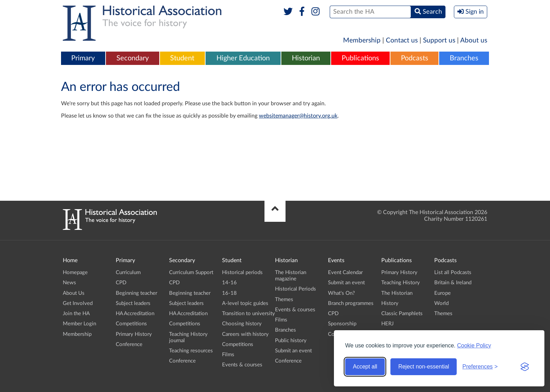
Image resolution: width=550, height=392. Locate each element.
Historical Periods (296, 289)
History (390, 303)
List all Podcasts (453, 273)
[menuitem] (83, 59)
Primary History (134, 334)
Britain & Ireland (453, 283)
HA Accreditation (135, 314)
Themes (284, 300)
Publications (360, 58)
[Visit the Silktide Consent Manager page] (525, 367)
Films (228, 355)
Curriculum (128, 273)
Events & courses (242, 365)
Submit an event (293, 351)
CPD (121, 283)
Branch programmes (351, 303)
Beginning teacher (136, 293)
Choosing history (242, 324)
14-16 (229, 283)
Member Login (79, 324)
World (441, 303)
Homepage (75, 273)
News (69, 283)
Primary (83, 58)
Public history (291, 341)
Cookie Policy (474, 346)
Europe (442, 293)
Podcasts (415, 58)
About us (474, 41)
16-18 (229, 293)
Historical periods (242, 273)
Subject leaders (133, 303)
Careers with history (245, 334)
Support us (439, 41)
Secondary (133, 58)
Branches (464, 58)
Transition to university (249, 314)
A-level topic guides (245, 303)
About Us (74, 293)
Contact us (402, 41)
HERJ (387, 324)
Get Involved (78, 303)
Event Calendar (345, 273)
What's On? (341, 293)
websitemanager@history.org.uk (298, 116)
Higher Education (243, 58)
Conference (129, 344)
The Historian (397, 293)
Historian (306, 58)
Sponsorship (342, 324)
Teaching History (401, 283)
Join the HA (76, 314)
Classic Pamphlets (402, 314)
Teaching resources (191, 351)
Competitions (131, 324)
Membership (362, 41)
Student (182, 58)
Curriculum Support (191, 273)
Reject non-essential (424, 367)
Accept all (365, 367)
